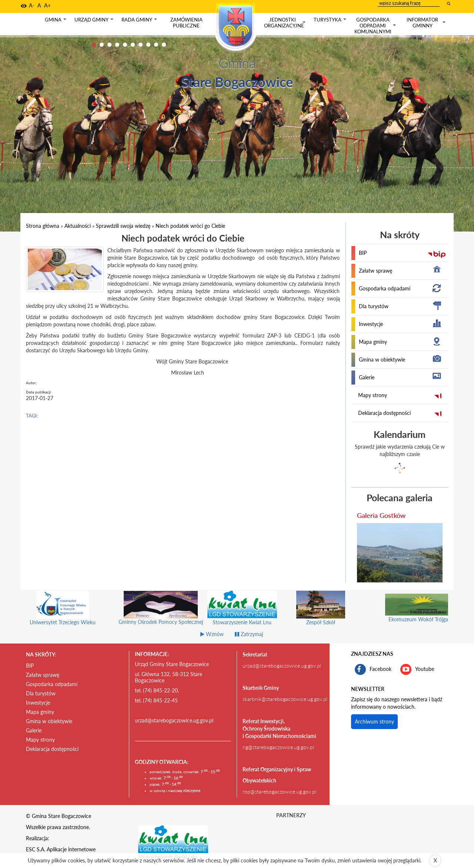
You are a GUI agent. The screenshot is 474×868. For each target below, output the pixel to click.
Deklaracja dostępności (384, 413)
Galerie (367, 377)
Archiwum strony (374, 721)
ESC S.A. (36, 849)
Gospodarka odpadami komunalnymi (376, 26)
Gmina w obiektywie (382, 360)
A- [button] (32, 5)
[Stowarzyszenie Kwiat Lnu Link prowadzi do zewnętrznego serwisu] (173, 839)
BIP (363, 253)
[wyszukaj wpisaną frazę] (449, 3)
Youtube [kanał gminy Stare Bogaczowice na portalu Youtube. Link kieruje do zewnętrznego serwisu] (417, 669)
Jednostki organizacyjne (286, 23)
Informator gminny (427, 23)
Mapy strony (373, 395)
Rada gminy (140, 21)
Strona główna (43, 226)
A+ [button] (47, 5)
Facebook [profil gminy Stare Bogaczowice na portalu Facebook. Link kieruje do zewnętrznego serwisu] (373, 669)
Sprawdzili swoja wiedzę (123, 226)
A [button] (39, 5)
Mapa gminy (373, 342)
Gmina (56, 21)
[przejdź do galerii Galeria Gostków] (400, 553)
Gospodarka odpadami (385, 288)
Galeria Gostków (381, 515)
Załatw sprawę (375, 271)
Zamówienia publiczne (186, 23)
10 (164, 45)
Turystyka (331, 21)
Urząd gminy (95, 21)
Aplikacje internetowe (71, 849)
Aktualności (78, 226)
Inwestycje (371, 324)
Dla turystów (374, 306)
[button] (24, 6)
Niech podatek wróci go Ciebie (190, 226)
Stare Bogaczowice (237, 82)
